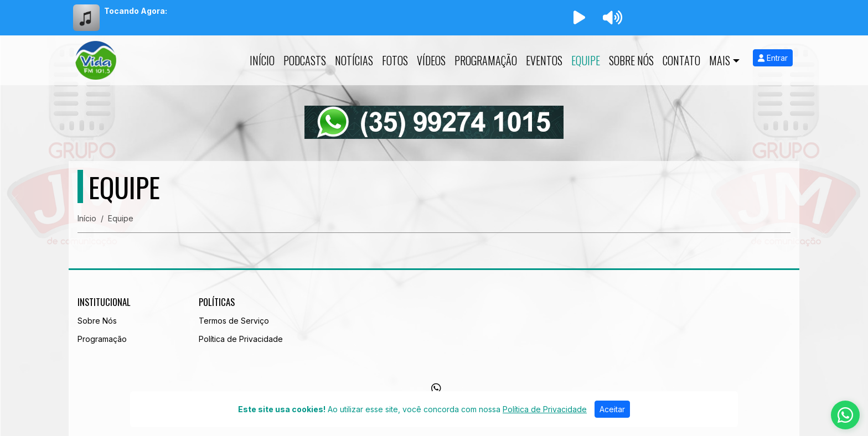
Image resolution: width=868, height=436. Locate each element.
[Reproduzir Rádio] (579, 18)
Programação (486, 60)
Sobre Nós (631, 60)
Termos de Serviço (234, 321)
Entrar (773, 58)
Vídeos (431, 60)
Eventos (544, 60)
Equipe (586, 60)
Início (262, 60)
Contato (681, 60)
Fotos (395, 60)
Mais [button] (720, 60)
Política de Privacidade (241, 339)
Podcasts (305, 60)
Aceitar (612, 409)
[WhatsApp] (436, 388)
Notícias (354, 60)
